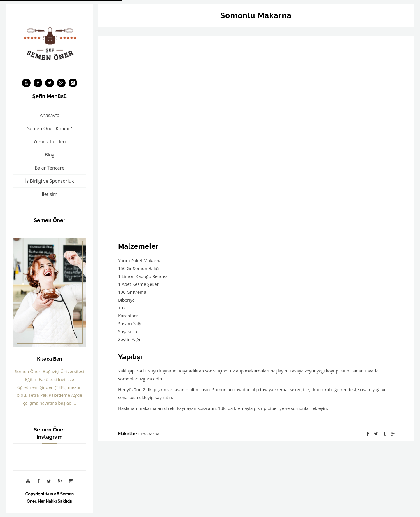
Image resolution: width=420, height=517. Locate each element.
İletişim (50, 194)
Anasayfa (50, 115)
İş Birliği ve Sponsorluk (49, 181)
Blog (50, 155)
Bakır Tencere (50, 168)
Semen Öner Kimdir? (49, 128)
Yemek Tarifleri (50, 142)
